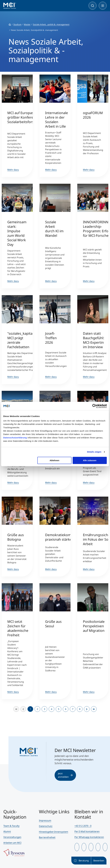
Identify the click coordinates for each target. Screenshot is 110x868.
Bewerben (99, 861)
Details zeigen (94, 452)
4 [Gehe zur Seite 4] (52, 709)
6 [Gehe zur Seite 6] (66, 709)
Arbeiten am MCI (12, 843)
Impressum (45, 820)
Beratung (81, 861)
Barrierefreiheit (47, 837)
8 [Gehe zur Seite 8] (80, 709)
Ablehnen (54, 460)
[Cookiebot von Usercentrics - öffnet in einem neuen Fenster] (94, 406)
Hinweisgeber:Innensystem (54, 832)
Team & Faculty (11, 826)
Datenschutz (46, 826)
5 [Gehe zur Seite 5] (59, 709)
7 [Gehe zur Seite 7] (73, 709)
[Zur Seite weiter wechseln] (87, 709)
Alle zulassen (90, 460)
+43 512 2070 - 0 (83, 826)
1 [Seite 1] (30, 709)
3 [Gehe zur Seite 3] (44, 709)
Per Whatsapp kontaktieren (89, 837)
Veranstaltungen (12, 837)
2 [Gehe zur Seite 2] (37, 709)
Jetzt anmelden (65, 775)
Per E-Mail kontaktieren (87, 831)
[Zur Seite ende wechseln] (94, 709)
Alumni (7, 831)
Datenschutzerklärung (15, 438)
